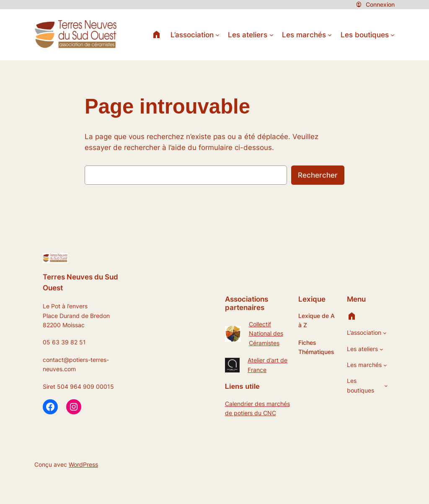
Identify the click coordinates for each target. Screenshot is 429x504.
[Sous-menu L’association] (217, 35)
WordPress (83, 464)
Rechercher (318, 175)
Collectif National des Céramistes (266, 333)
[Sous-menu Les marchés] (330, 35)
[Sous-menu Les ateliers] (271, 35)
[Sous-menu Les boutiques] (393, 35)
